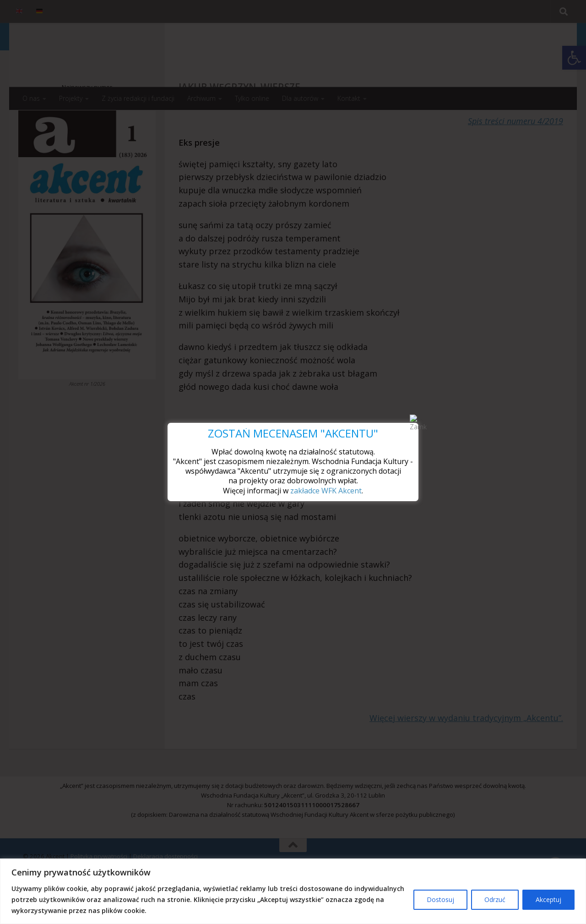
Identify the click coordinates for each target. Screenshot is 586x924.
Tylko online (252, 98)
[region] (293, 891)
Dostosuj (440, 899)
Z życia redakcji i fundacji (138, 98)
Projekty (71, 98)
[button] (574, 58)
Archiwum (201, 98)
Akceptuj (548, 899)
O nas (31, 98)
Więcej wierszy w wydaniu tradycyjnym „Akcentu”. (466, 755)
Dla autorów (300, 98)
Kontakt (349, 98)
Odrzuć (495, 899)
